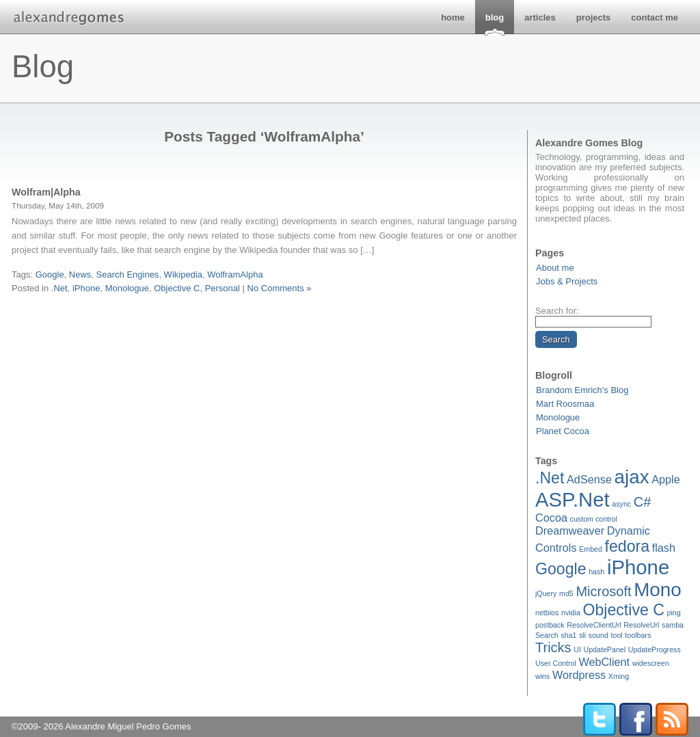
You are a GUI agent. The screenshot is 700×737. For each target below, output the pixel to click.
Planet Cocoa (563, 431)
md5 (566, 593)
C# (643, 502)
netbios (547, 613)
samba (673, 625)
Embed (591, 549)
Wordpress (579, 675)
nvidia (571, 613)
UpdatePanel (604, 649)
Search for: (557, 311)
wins (542, 676)
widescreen (651, 663)
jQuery (546, 593)
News (80, 274)
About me (555, 268)
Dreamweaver (570, 531)
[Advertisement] (265, 311)
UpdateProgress (655, 649)
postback (550, 625)
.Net (550, 478)
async (621, 504)
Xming (619, 676)
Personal (223, 288)
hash (596, 572)
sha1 (568, 635)
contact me (655, 17)
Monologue (558, 417)
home (453, 17)
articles (540, 17)
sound (598, 635)
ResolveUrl (641, 625)
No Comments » (280, 288)
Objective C (623, 610)
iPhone (638, 567)
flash (664, 548)
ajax (632, 477)
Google (561, 569)
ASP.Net (573, 499)
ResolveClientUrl (594, 625)
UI (577, 649)
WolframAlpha (235, 274)
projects (594, 17)
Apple (666, 479)
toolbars (638, 635)
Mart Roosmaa (565, 404)
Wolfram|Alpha (46, 192)
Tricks (553, 647)
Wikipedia (183, 274)
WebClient (604, 662)
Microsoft (603, 591)
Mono (657, 590)
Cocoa (551, 518)
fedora (628, 546)
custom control (594, 519)
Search (547, 635)
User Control (556, 663)
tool (617, 635)
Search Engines (128, 274)
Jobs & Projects (567, 281)
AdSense (589, 479)
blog (495, 17)
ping (674, 613)
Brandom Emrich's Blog (582, 390)
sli (582, 635)
